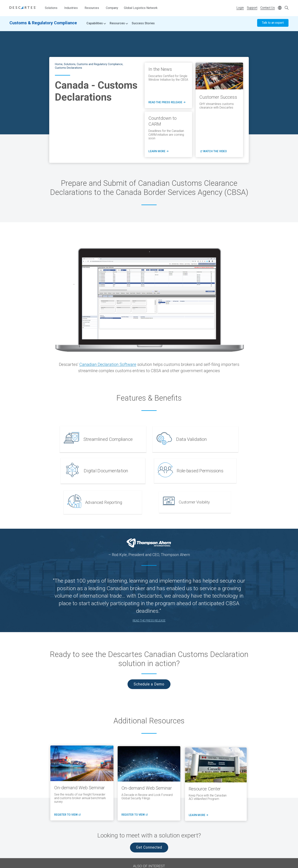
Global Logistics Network (141, 8)
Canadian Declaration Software (108, 364)
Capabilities (96, 25)
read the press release (167, 102)
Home (59, 64)
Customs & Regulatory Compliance (43, 24)
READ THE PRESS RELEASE (149, 621)
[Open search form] (287, 8)
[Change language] (280, 8)
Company (112, 8)
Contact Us (268, 8)
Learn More (199, 818)
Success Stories (143, 25)
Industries (71, 8)
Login (240, 8)
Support (252, 8)
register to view (68, 816)
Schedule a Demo (149, 684)
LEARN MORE (158, 151)
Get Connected (149, 847)
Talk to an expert (273, 24)
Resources (92, 8)
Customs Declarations (69, 68)
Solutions (51, 8)
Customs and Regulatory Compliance (100, 64)
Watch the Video (215, 151)
